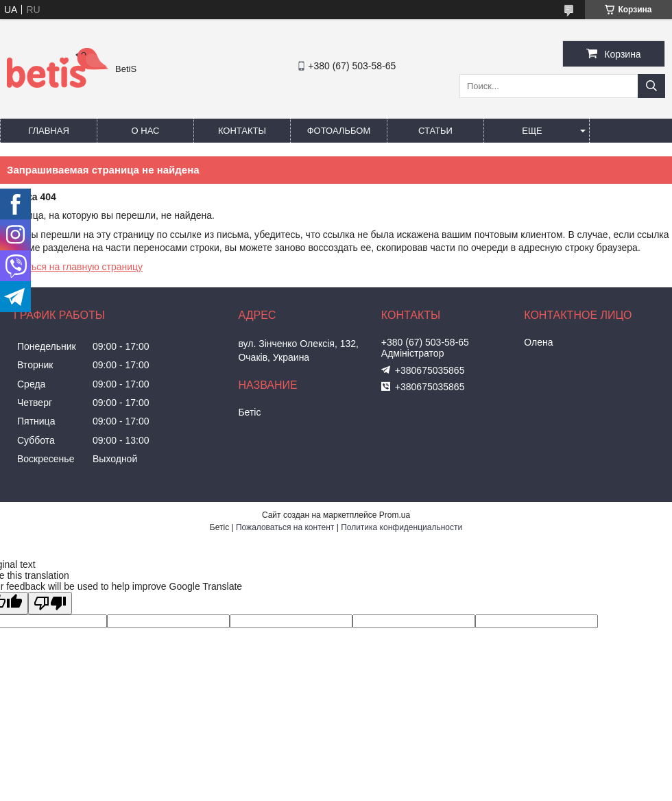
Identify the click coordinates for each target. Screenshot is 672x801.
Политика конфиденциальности (401, 527)
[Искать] (651, 86)
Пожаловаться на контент (285, 527)
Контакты (242, 131)
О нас (146, 131)
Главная (49, 131)
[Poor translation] (50, 603)
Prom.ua (395, 515)
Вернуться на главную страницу (71, 267)
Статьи (435, 131)
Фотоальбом (339, 131)
